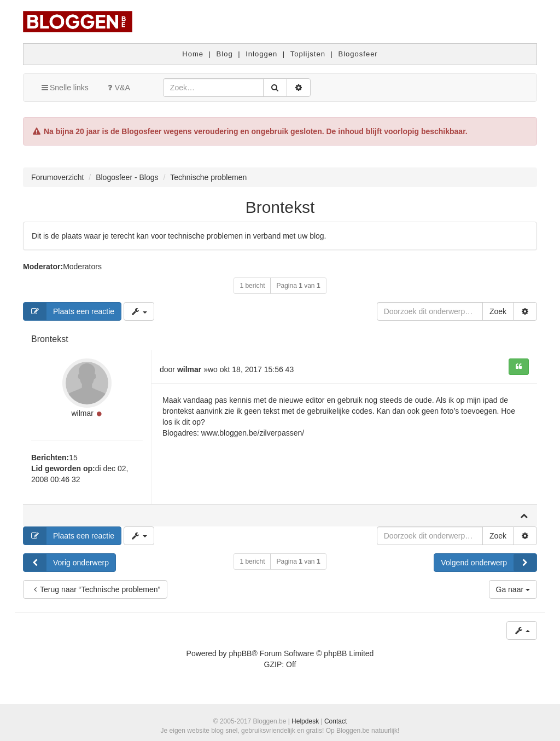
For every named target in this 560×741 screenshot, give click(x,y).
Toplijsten (308, 54)
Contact (336, 721)
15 (73, 458)
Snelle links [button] (64, 88)
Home (193, 54)
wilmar (82, 413)
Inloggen (261, 54)
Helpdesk (305, 721)
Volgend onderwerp (489, 563)
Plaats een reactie (69, 311)
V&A (118, 88)
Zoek (498, 311)
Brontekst (280, 207)
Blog (225, 54)
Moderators (82, 267)
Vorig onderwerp (66, 563)
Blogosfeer (358, 54)
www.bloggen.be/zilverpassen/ (253, 433)
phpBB (240, 653)
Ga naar (513, 589)
